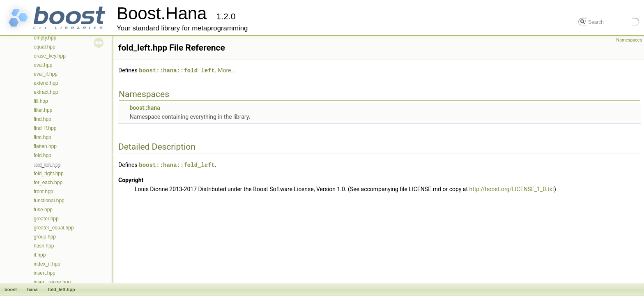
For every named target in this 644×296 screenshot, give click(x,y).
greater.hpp (46, 219)
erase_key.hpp (50, 56)
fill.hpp (41, 101)
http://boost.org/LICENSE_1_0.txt (512, 188)
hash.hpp (44, 246)
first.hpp (43, 137)
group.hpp (45, 237)
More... (227, 70)
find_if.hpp (45, 128)
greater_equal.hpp (54, 228)
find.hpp (43, 119)
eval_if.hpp (46, 74)
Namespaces (629, 40)
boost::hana (145, 107)
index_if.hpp (47, 264)
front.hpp (43, 192)
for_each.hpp (48, 183)
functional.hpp (49, 201)
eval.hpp (43, 65)
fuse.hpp (43, 210)
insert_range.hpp (52, 282)
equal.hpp (45, 47)
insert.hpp (45, 273)
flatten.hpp (45, 146)
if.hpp (40, 255)
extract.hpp (46, 92)
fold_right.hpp (49, 173)
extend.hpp (46, 83)
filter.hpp (43, 110)
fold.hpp (43, 155)
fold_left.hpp (47, 164)
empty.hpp (45, 38)
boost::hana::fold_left (177, 70)
